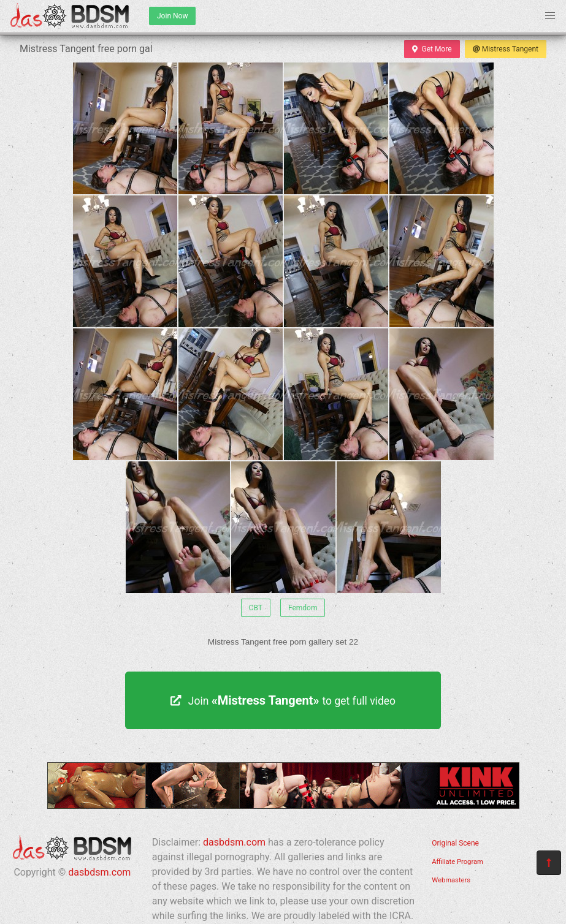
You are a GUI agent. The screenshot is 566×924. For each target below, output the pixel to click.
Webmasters (451, 880)
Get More (432, 49)
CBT (256, 608)
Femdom (303, 608)
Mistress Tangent (506, 49)
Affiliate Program (457, 862)
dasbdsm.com (99, 872)
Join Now (172, 16)
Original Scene (455, 843)
